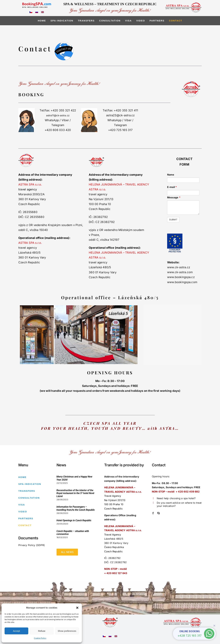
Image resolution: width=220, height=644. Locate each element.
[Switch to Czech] (31, 12)
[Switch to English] (42, 12)
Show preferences (67, 631)
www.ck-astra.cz (179, 267)
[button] (77, 608)
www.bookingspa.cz (181, 277)
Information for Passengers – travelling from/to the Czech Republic (76, 508)
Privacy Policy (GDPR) (32, 545)
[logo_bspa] (37, 4)
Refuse (42, 631)
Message (174, 197)
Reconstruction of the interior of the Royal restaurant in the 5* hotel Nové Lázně (75, 493)
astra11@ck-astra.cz (58, 115)
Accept (16, 631)
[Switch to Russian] (37, 12)
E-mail (172, 187)
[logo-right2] (183, 4)
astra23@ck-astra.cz (120, 115)
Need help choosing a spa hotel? (176, 498)
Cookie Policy (40, 638)
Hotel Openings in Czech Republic (74, 520)
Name (171, 175)
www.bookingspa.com (182, 282)
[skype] (159, 513)
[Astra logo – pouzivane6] (110, 619)
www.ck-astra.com (180, 272)
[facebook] (153, 513)
